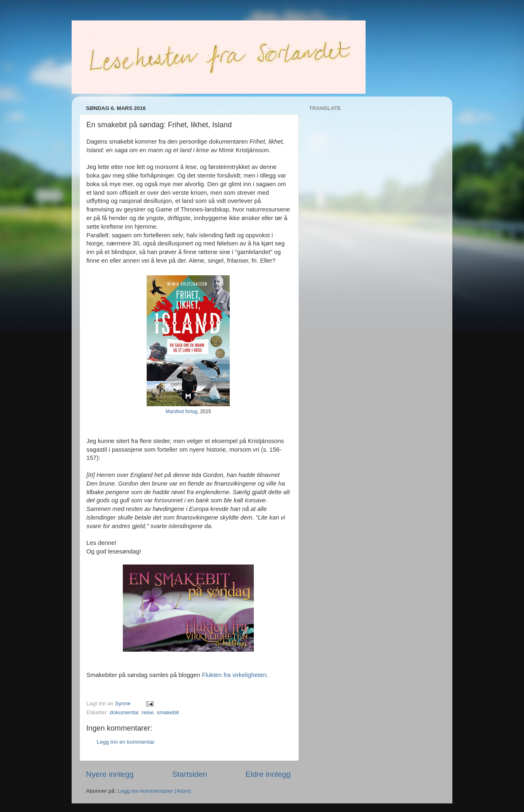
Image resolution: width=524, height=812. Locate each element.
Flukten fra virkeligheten (234, 675)
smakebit (168, 712)
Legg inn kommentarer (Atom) (154, 791)
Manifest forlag (182, 412)
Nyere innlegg (110, 774)
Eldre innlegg (268, 774)
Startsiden (190, 774)
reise (148, 712)
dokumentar (124, 712)
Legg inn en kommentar (126, 742)
